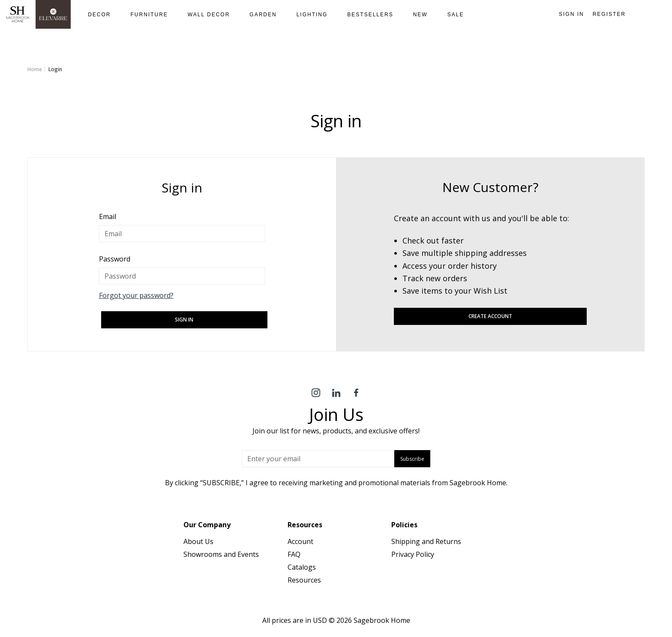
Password (115, 259)
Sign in (571, 14)
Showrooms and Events (221, 554)
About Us (198, 541)
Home (35, 69)
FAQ (294, 554)
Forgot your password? (136, 295)
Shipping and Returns (426, 541)
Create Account (490, 316)
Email (108, 217)
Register (609, 14)
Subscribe (412, 459)
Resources (304, 580)
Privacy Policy (413, 554)
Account (300, 541)
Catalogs (302, 567)
